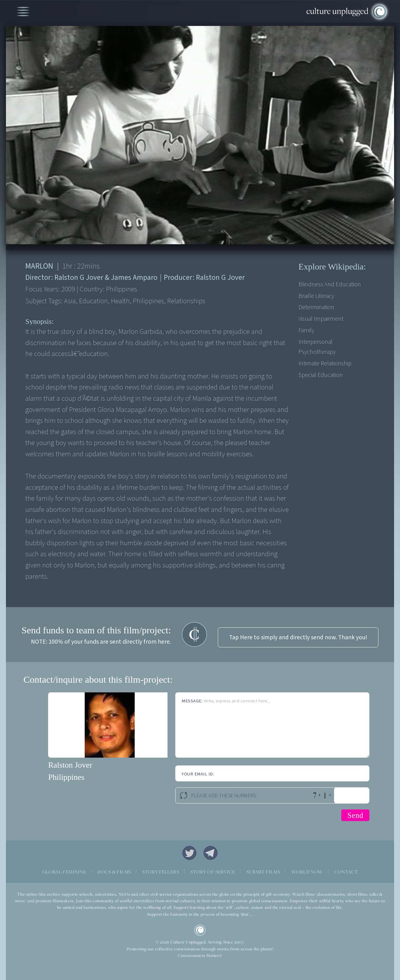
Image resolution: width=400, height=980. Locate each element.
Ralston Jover (70, 765)
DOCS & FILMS (114, 872)
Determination (316, 307)
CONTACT (346, 872)
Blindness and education (330, 285)
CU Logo (200, 930)
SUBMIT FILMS (263, 872)
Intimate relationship (325, 364)
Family (306, 330)
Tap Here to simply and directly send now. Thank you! (298, 637)
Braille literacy (316, 296)
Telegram (211, 853)
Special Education (321, 375)
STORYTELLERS (161, 872)
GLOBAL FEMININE (64, 872)
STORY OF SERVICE (213, 872)
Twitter (189, 853)
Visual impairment (321, 319)
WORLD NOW (307, 872)
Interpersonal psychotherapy (317, 347)
